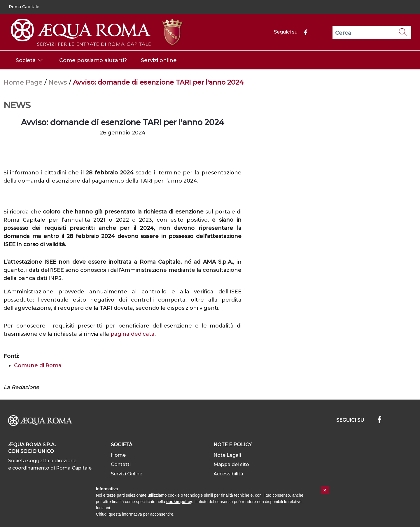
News (59, 82)
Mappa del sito (231, 464)
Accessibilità (228, 474)
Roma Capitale (24, 7)
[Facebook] (303, 32)
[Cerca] (363, 33)
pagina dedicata (133, 334)
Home (118, 455)
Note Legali (227, 455)
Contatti (121, 464)
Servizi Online (127, 474)
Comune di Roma (38, 365)
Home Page (24, 82)
